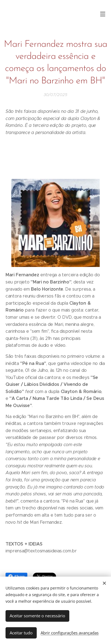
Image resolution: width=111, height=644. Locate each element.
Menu (103, 14)
